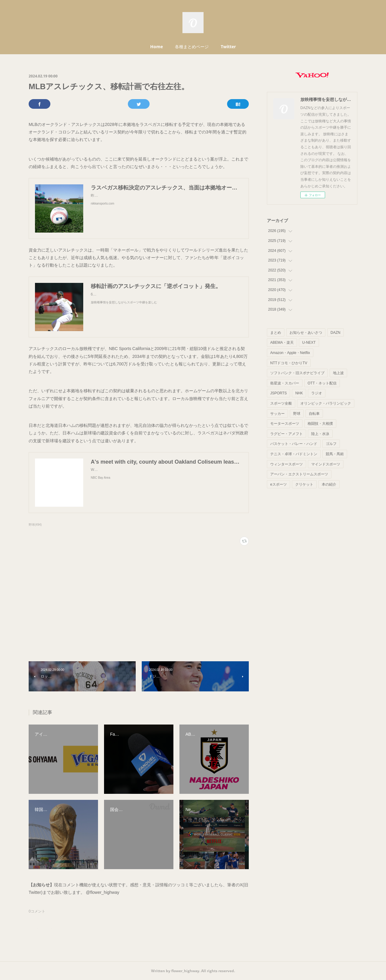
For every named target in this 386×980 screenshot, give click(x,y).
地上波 (338, 373)
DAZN (335, 333)
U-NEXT (309, 343)
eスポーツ (278, 484)
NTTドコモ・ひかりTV (289, 363)
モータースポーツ (285, 424)
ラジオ (317, 393)
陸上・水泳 (320, 434)
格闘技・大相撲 (320, 424)
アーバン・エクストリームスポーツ (299, 474)
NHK (299, 393)
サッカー (277, 414)
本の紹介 (329, 484)
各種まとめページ (192, 47)
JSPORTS (278, 393)
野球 (297, 414)
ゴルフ (331, 444)
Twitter (228, 47)
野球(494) (35, 525)
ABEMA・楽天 (282, 343)
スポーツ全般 (281, 403)
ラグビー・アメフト (286, 434)
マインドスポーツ (326, 464)
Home (157, 47)
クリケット (304, 484)
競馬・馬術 (335, 454)
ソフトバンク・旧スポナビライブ (297, 373)
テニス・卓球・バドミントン (294, 454)
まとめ (276, 333)
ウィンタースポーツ (286, 464)
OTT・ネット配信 (322, 383)
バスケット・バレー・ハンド (294, 444)
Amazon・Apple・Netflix (290, 353)
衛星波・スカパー (285, 383)
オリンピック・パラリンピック (326, 403)
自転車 (314, 414)
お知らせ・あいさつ (306, 333)
